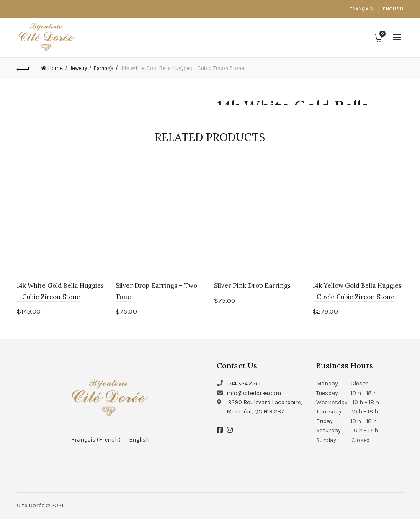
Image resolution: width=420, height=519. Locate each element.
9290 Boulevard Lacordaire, (265, 402)
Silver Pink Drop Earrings (252, 285)
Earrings (104, 68)
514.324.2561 (244, 383)
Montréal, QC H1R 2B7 (255, 412)
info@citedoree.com (254, 393)
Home (55, 68)
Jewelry (78, 68)
